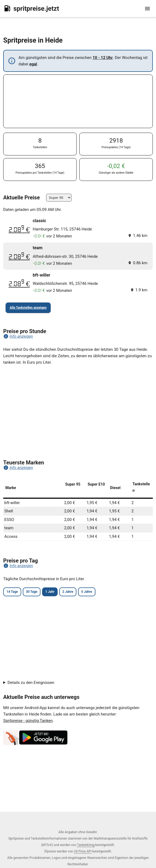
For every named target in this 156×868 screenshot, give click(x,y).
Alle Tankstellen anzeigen (28, 308)
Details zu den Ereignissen (31, 683)
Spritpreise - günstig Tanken (28, 721)
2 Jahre (68, 592)
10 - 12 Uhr (103, 58)
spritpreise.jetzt (31, 8)
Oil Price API (83, 851)
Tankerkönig (86, 845)
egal (33, 64)
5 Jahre (87, 592)
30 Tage (32, 592)
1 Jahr (50, 592)
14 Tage (12, 592)
